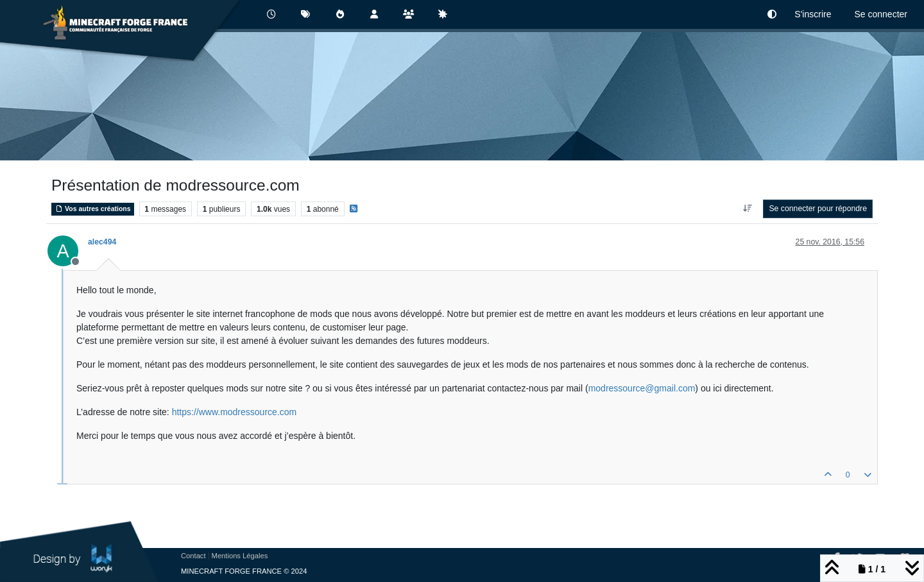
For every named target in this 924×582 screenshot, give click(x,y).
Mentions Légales (240, 556)
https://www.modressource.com (235, 412)
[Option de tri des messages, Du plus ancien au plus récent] (747, 209)
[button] (772, 14)
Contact (193, 556)
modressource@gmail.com (642, 388)
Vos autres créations (93, 209)
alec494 (102, 242)
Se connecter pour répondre (818, 209)
